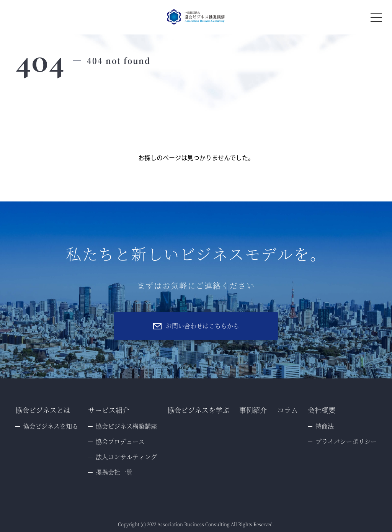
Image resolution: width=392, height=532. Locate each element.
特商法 (325, 426)
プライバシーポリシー (346, 441)
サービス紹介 (109, 410)
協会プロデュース (120, 441)
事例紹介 (253, 410)
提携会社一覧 (114, 472)
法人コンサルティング (126, 457)
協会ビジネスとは (43, 410)
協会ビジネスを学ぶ (198, 410)
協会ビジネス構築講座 (126, 426)
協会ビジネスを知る (51, 426)
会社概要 (322, 410)
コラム (287, 410)
